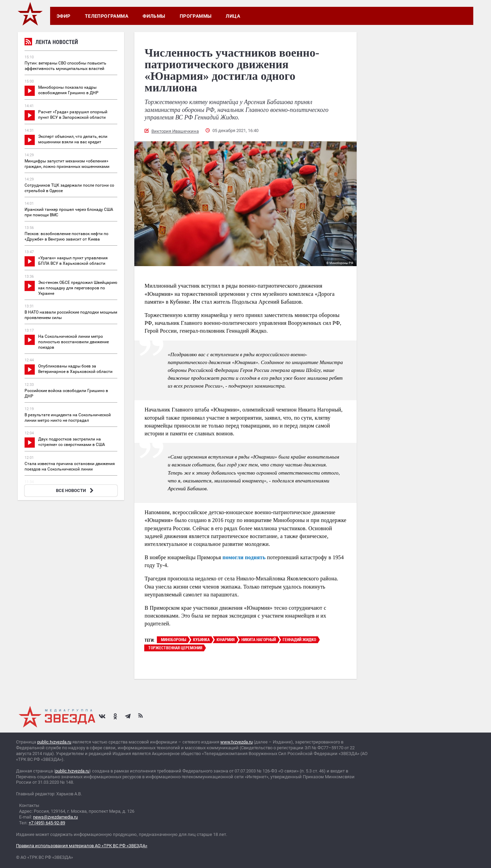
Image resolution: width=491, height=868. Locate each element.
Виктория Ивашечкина (175, 131)
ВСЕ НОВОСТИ (76, 490)
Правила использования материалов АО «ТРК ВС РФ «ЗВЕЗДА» (82, 846)
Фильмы (154, 16)
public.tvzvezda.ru (54, 742)
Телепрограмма (107, 16)
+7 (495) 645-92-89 (47, 823)
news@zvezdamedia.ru (55, 817)
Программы (196, 16)
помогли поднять (244, 557)
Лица (233, 16)
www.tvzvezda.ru (236, 742)
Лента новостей (51, 43)
